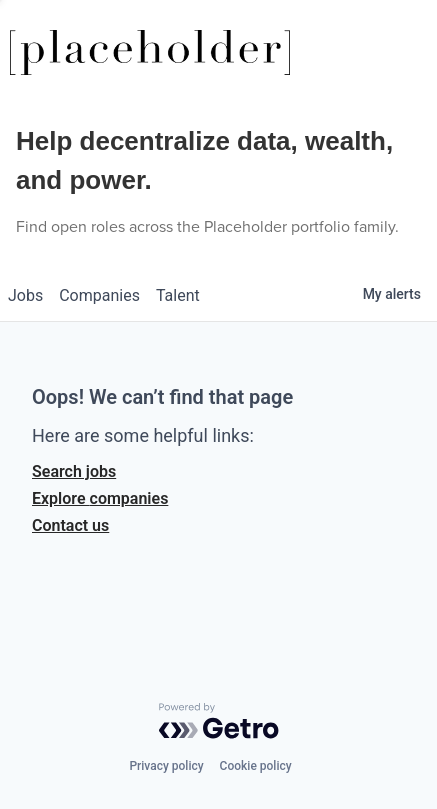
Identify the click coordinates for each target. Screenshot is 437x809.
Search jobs (74, 471)
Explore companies (100, 498)
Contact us (70, 525)
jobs (25, 295)
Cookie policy (256, 766)
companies (99, 295)
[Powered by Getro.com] (219, 721)
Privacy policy (166, 766)
